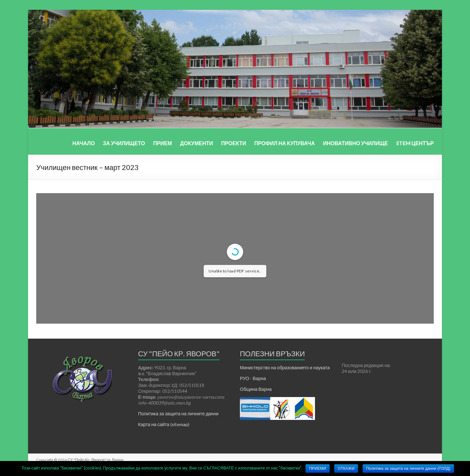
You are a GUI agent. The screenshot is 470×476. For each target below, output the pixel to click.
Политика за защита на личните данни (178, 414)
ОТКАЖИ (346, 468)
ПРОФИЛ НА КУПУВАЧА (284, 143)
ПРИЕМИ (318, 468)
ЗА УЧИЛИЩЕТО (124, 143)
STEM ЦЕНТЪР (415, 143)
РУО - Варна (253, 378)
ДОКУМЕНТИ (197, 143)
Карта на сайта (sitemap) (164, 424)
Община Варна (256, 389)
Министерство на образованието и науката (285, 368)
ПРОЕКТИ (234, 143)
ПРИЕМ (163, 143)
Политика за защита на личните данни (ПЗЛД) (408, 468)
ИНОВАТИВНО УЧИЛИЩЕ (355, 143)
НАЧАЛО (84, 143)
